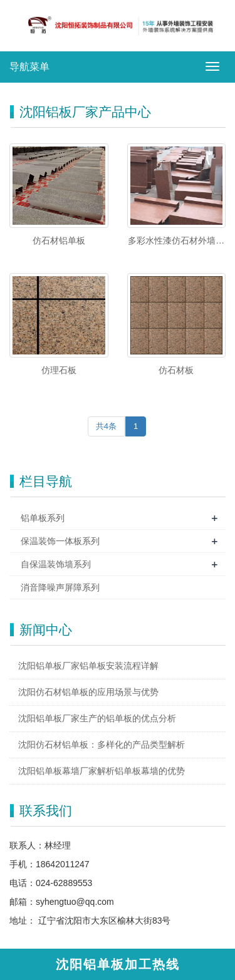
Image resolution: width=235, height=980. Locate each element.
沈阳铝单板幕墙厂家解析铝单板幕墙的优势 (102, 771)
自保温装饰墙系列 (56, 564)
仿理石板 (59, 370)
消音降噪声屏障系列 (60, 587)
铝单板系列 (43, 518)
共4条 (106, 426)
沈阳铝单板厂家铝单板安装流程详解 (88, 666)
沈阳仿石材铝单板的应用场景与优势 (88, 692)
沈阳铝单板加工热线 (118, 964)
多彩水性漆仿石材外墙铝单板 (176, 241)
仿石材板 (176, 370)
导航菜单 (29, 67)
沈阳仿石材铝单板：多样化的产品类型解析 (102, 745)
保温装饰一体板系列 (60, 541)
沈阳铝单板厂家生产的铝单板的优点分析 (97, 718)
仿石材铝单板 (59, 240)
